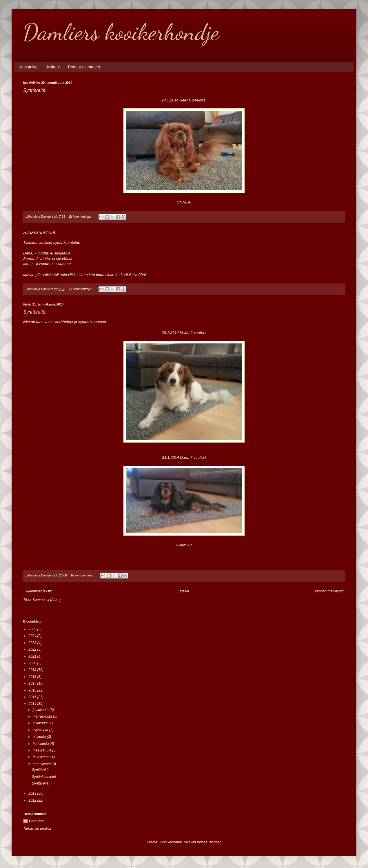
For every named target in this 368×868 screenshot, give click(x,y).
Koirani (53, 67)
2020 (33, 663)
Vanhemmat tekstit (329, 591)
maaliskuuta (42, 750)
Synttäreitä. (35, 90)
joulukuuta (41, 710)
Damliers (36, 821)
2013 (33, 794)
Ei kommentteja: (81, 216)
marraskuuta (43, 716)
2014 (33, 704)
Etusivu (183, 591)
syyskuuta (41, 730)
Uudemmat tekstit (38, 591)
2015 (33, 697)
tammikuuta (42, 764)
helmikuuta (42, 757)
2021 (33, 656)
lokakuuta (41, 723)
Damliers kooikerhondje (121, 32)
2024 (33, 636)
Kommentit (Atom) (47, 600)
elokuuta (40, 737)
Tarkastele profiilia (37, 829)
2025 (33, 629)
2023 (33, 643)
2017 (33, 683)
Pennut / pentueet (84, 67)
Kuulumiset (29, 67)
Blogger (215, 842)
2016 (33, 690)
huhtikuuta (41, 744)
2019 (33, 670)
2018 (33, 677)
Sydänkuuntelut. (40, 233)
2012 (33, 800)
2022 (33, 649)
